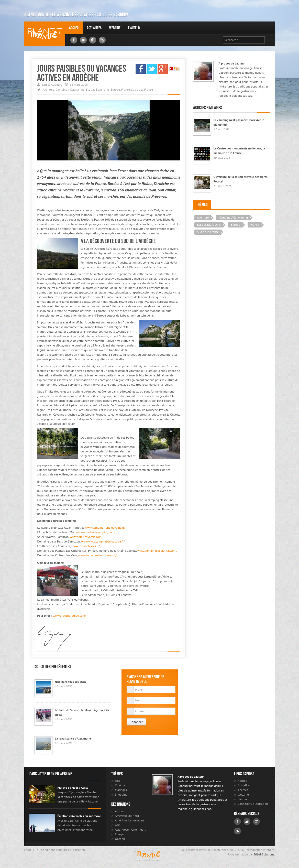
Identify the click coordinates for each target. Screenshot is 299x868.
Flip (174, 69)
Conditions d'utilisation (253, 804)
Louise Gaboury (45, 34)
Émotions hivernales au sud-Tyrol (79, 816)
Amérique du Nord (127, 816)
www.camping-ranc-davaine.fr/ (105, 528)
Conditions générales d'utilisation (63, 850)
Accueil (74, 28)
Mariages (121, 790)
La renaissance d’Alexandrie (73, 738)
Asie (118, 825)
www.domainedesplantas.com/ (157, 551)
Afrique (120, 811)
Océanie (120, 839)
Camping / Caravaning (70, 89)
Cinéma (120, 785)
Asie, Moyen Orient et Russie (131, 829)
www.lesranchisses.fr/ (86, 546)
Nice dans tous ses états (71, 682)
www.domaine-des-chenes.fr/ (97, 555)
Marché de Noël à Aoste (73, 788)
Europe (115, 89)
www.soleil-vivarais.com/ (86, 537)
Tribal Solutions (264, 854)
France (126, 89)
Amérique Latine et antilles (131, 820)
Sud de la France (142, 89)
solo (118, 781)
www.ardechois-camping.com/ (96, 532)
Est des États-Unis (98, 89)
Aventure (49, 89)
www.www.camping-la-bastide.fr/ (103, 541)
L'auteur (134, 28)
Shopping (121, 794)
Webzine (115, 28)
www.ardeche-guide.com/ (70, 616)
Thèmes (202, 204)
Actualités (94, 28)
